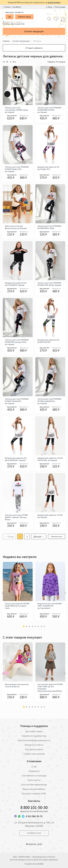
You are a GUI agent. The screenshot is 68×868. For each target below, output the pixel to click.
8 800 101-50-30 (34, 807)
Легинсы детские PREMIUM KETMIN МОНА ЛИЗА (49, 227)
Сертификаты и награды (34, 776)
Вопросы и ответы (34, 745)
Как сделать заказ (34, 749)
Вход (50, 7)
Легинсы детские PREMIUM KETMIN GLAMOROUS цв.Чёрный (49, 401)
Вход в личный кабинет (34, 789)
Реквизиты (34, 771)
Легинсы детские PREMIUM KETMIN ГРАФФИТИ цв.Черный (17, 401)
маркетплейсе (54, 2)
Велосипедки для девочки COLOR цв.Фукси (17, 685)
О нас (34, 767)
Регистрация (60, 7)
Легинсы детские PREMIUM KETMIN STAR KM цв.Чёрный (49, 284)
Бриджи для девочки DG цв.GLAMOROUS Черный (16, 459)
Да (10, 17)
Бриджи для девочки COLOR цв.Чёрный (50, 516)
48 (7, 62)
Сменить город (24, 17)
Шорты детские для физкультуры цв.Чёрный (16, 227)
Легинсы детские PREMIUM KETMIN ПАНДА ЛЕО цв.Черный (17, 169)
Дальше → (39, 536)
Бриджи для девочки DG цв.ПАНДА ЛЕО (48, 168)
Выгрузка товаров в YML (34, 793)
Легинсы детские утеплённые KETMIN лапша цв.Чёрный (16, 110)
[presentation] (3, 593)
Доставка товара (34, 731)
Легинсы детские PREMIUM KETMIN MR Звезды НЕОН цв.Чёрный (17, 342)
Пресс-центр (34, 780)
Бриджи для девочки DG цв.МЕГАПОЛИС (48, 341)
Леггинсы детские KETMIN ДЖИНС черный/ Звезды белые (16, 517)
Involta (41, 864)
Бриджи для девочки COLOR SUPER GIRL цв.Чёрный (50, 459)
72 (10, 62)
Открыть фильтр (34, 48)
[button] (24, 626)
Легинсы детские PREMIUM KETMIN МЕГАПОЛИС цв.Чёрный (49, 110)
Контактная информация (34, 784)
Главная (6, 41)
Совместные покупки (34, 754)
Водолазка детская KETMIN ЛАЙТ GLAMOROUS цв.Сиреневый (49, 606)
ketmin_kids (35, 844)
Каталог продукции (34, 31)
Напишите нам (34, 833)
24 (4, 62)
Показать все (57, 536)
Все (14, 62)
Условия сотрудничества (34, 736)
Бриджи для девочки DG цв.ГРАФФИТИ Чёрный (16, 284)
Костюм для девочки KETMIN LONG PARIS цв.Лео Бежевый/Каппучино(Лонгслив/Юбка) (50, 687)
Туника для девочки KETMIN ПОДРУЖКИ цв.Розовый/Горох (17, 606)
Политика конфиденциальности (34, 740)
